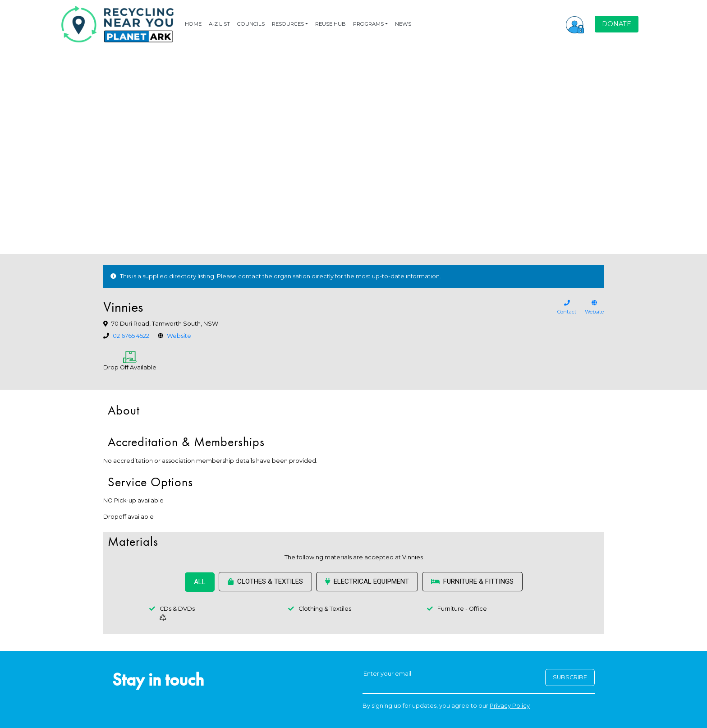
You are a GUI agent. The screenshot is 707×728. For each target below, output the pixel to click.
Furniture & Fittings (472, 581)
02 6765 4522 (131, 336)
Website (179, 336)
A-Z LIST (219, 24)
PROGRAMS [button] (368, 24)
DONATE (617, 24)
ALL (200, 582)
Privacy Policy (510, 706)
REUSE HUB (331, 24)
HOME (193, 24)
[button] (575, 24)
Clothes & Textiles (265, 581)
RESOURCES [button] (288, 24)
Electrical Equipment (367, 581)
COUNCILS (251, 24)
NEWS (403, 24)
